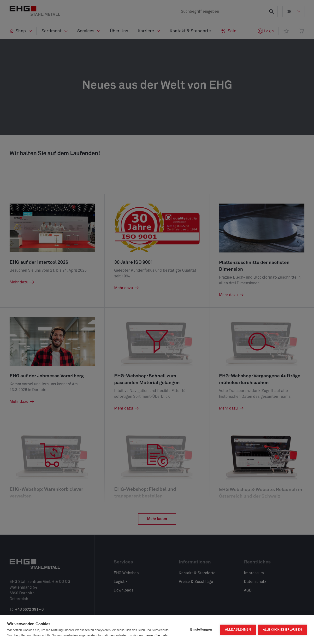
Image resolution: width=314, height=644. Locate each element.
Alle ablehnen (238, 630)
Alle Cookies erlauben (282, 630)
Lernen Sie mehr (156, 635)
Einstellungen (201, 630)
